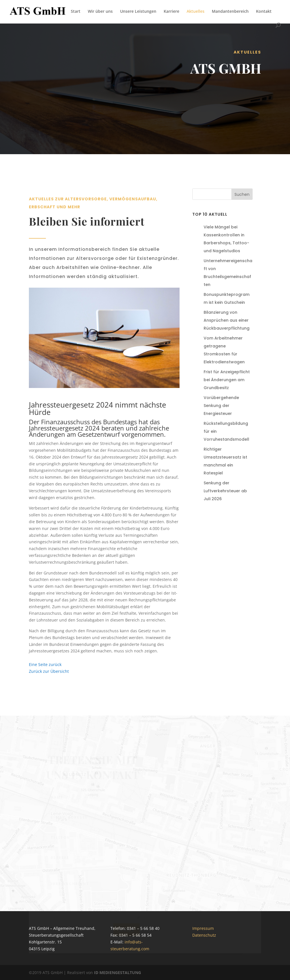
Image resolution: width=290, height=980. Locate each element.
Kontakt (264, 12)
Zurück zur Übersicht (49, 671)
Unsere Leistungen (138, 12)
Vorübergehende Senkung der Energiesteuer (221, 406)
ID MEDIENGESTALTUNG (118, 972)
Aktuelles (196, 12)
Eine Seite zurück (45, 664)
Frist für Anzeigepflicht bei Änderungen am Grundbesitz (227, 380)
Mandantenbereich (230, 12)
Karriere (171, 12)
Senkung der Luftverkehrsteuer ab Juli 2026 (225, 491)
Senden (126, 931)
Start (76, 12)
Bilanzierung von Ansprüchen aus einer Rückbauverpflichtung (227, 320)
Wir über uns (100, 12)
